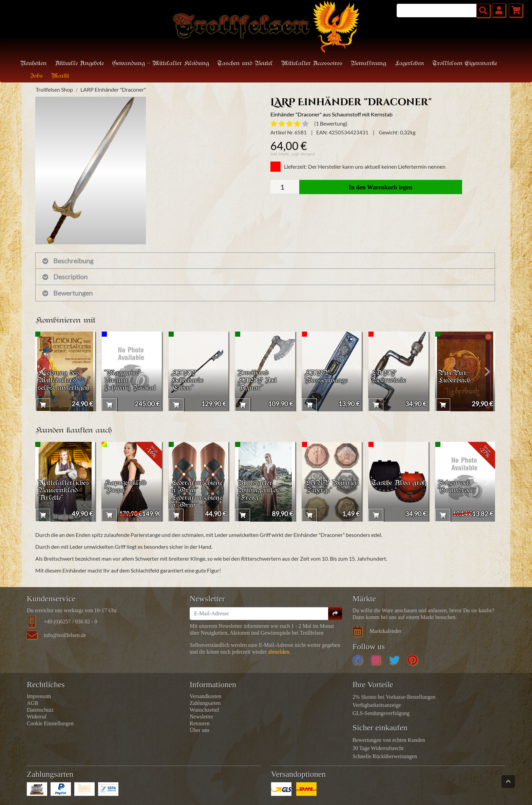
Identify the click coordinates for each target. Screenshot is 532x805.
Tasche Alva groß (392, 486)
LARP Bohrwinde (389, 375)
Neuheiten (33, 64)
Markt (60, 76)
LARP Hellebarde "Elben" (188, 379)
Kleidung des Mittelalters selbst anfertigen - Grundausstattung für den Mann (65, 395)
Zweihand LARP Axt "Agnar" (258, 379)
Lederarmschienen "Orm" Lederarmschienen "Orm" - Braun (198, 497)
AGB (33, 703)
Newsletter (201, 717)
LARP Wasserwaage (327, 375)
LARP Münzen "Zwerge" (319, 490)
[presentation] (43, 371)
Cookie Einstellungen (50, 723)
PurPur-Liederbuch (455, 375)
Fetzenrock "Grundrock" (458, 486)
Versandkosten (205, 696)
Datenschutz (40, 710)
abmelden (279, 652)
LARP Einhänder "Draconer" (113, 89)
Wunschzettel (204, 710)
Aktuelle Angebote (79, 64)
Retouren (200, 723)
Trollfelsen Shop (54, 89)
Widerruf (37, 717)
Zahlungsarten (205, 703)
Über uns (199, 730)
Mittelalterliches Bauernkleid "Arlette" (65, 490)
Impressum (39, 696)
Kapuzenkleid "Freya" (127, 486)
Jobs (36, 76)
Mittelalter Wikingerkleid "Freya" (260, 490)
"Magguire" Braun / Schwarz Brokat (123, 383)
